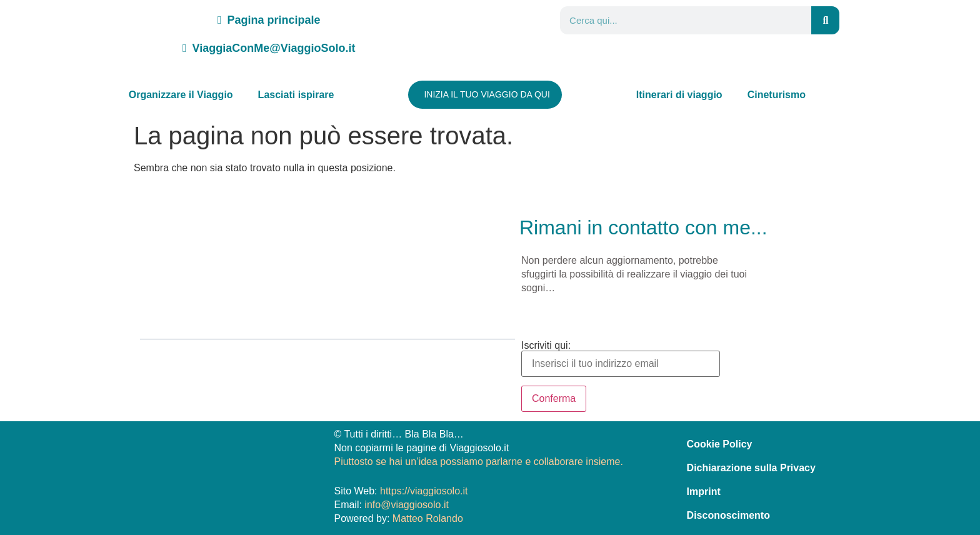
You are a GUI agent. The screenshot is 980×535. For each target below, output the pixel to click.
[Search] (825, 20)
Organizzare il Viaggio (181, 95)
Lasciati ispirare (296, 95)
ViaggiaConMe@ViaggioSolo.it (269, 48)
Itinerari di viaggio (679, 95)
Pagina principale (269, 20)
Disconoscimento (728, 513)
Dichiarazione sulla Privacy (751, 466)
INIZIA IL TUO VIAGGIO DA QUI (487, 94)
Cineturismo (777, 95)
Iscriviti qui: (621, 359)
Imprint (704, 490)
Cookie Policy (720, 442)
